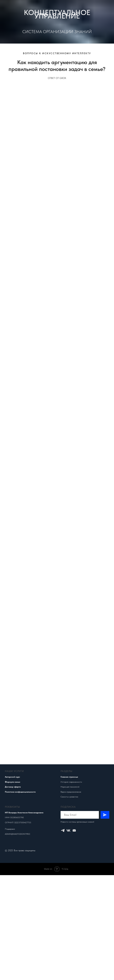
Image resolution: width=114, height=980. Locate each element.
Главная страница (69, 777)
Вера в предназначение (71, 792)
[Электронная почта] (74, 830)
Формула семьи (13, 782)
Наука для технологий (70, 787)
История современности (71, 782)
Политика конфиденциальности (20, 792)
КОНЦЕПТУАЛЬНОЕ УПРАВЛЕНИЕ (57, 14)
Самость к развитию (69, 797)
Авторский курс (12, 777)
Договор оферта (13, 787)
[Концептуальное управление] (63, 830)
